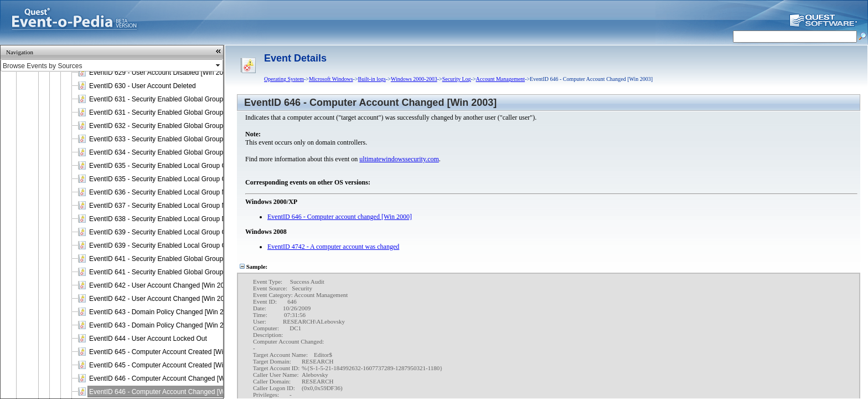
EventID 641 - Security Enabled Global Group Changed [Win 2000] (187, 259)
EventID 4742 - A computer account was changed (333, 247)
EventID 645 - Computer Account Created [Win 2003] (167, 365)
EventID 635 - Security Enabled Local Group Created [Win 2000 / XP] (191, 166)
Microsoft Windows (331, 79)
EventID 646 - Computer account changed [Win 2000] (340, 217)
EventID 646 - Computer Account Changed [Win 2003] (169, 392)
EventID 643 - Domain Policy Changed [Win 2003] (163, 325)
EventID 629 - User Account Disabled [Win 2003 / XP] (168, 73)
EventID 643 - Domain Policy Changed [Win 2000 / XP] (170, 312)
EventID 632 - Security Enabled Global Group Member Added (180, 126)
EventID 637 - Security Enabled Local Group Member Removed (183, 206)
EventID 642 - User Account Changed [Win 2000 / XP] (169, 285)
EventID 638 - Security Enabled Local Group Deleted (167, 219)
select (219, 65)
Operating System (284, 79)
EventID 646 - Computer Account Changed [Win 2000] (169, 378)
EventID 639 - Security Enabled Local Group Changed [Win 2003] (186, 245)
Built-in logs (372, 79)
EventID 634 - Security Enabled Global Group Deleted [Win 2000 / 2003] (195, 152)
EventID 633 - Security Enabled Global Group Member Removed (184, 139)
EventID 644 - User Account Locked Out (148, 339)
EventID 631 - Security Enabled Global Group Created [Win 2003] (186, 112)
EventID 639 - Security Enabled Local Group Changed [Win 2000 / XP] (193, 232)
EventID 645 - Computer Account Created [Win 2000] (167, 352)
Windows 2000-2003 (414, 79)
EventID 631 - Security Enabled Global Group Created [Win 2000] (186, 99)
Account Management (501, 79)
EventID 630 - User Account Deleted (143, 86)
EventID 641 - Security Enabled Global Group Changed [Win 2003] (187, 272)
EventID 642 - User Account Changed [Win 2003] (161, 299)
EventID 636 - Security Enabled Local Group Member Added (178, 192)
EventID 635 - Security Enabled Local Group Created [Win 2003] (184, 179)
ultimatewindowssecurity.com (399, 159)
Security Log (457, 79)
